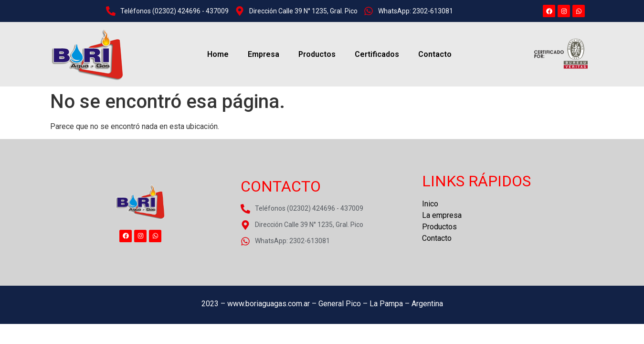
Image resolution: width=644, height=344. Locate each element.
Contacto (435, 54)
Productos (317, 54)
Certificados (377, 54)
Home (218, 54)
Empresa (264, 54)
